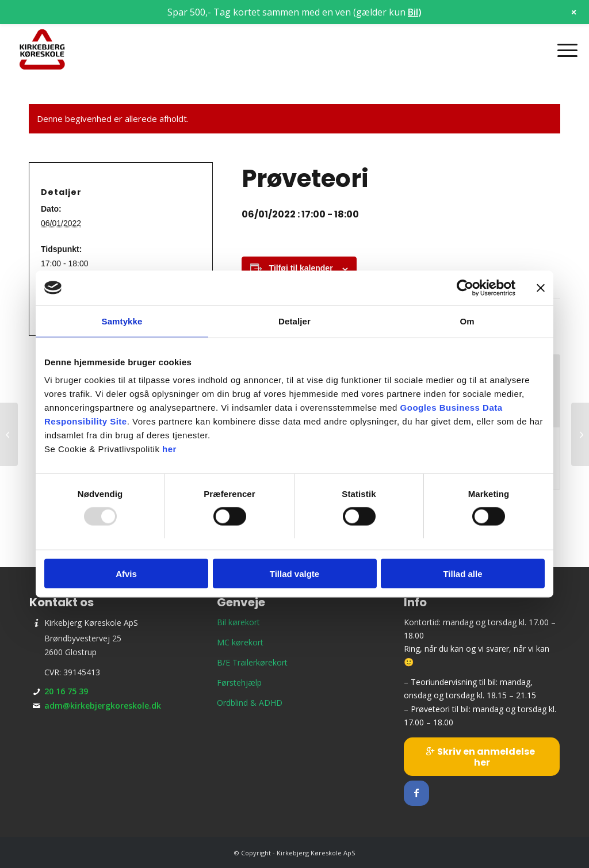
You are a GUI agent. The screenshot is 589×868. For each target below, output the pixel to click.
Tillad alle (462, 574)
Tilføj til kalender (301, 268)
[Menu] (564, 50)
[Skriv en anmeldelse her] (481, 757)
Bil (413, 12)
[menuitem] (564, 50)
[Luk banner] (541, 288)
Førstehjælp (239, 682)
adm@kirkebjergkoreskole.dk (103, 706)
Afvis (126, 574)
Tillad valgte (294, 574)
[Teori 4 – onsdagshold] (9, 434)
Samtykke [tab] (122, 321)
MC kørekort (240, 642)
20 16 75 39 (66, 691)
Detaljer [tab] (294, 321)
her (169, 449)
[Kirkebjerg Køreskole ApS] (42, 50)
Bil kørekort (238, 622)
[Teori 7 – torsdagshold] (580, 434)
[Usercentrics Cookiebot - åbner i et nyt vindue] (465, 288)
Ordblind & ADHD (250, 703)
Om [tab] (467, 321)
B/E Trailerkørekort (252, 662)
